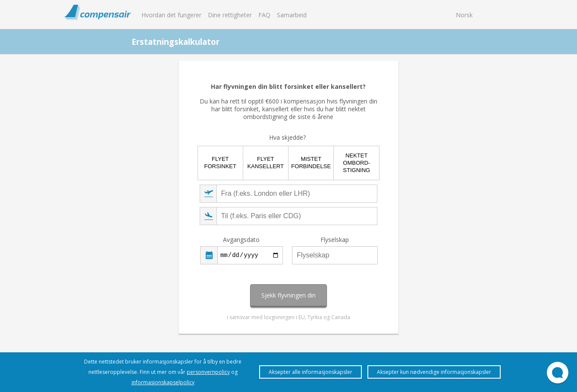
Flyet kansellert (266, 163)
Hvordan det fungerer (171, 15)
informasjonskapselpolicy (163, 382)
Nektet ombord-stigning (356, 163)
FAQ (264, 15)
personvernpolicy (208, 372)
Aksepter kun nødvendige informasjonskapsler (434, 372)
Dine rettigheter (230, 15)
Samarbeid (292, 15)
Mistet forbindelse (311, 163)
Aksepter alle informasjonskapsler (310, 372)
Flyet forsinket (220, 163)
